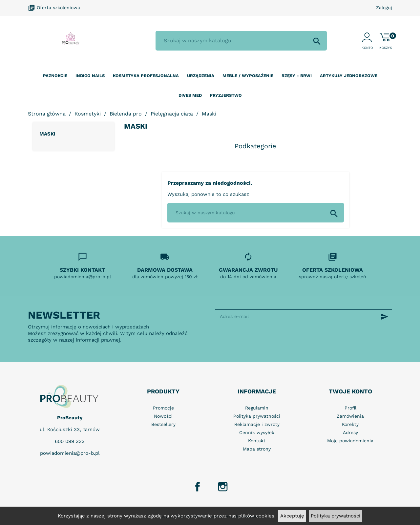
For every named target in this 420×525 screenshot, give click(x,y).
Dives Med (190, 95)
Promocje (163, 408)
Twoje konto (350, 391)
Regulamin (257, 408)
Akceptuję (292, 516)
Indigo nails (90, 76)
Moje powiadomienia (350, 441)
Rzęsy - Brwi (297, 76)
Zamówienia (350, 416)
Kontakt (257, 441)
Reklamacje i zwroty (257, 424)
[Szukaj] (241, 41)
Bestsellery (163, 424)
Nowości (163, 416)
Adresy (350, 432)
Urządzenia (201, 76)
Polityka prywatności (336, 516)
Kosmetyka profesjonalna (146, 76)
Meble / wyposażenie (248, 76)
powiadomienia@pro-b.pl (70, 453)
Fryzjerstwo (226, 95)
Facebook (198, 487)
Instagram (223, 487)
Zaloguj (384, 8)
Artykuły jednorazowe (349, 76)
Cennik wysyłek (257, 432)
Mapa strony (257, 449)
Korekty (350, 424)
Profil (350, 408)
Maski (47, 134)
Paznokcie (55, 76)
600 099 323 (70, 441)
